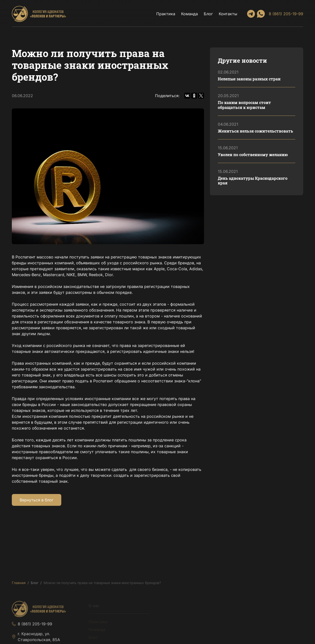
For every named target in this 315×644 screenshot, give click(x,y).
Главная (19, 584)
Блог (208, 14)
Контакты (228, 14)
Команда (189, 14)
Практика (166, 14)
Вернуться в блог (37, 500)
